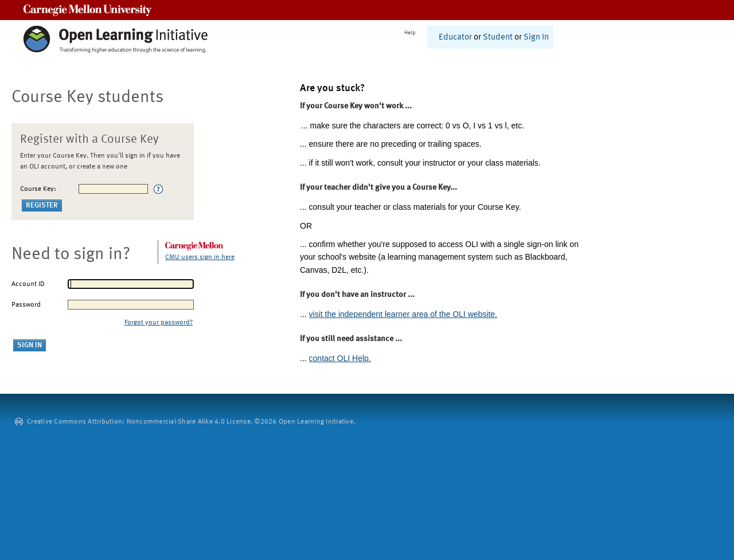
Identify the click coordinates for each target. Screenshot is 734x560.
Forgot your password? (159, 323)
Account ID (28, 284)
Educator (455, 38)
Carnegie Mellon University (87, 10)
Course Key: (38, 189)
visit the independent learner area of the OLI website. (403, 314)
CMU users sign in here (200, 257)
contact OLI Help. (340, 358)
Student (498, 38)
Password (26, 305)
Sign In (536, 38)
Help (410, 33)
